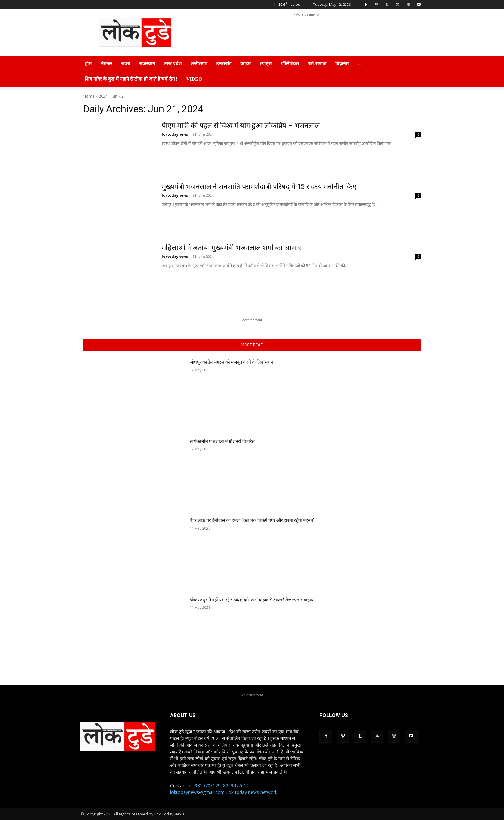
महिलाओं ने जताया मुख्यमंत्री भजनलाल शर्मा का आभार (231, 248)
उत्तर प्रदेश (173, 64)
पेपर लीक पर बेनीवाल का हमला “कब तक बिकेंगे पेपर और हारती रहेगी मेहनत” (252, 520)
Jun (115, 96)
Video (194, 79)
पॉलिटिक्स (290, 64)
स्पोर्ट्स (266, 64)
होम (88, 64)
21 (124, 96)
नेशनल (106, 64)
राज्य (126, 64)
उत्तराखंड (224, 64)
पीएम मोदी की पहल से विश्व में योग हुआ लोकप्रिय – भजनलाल (241, 126)
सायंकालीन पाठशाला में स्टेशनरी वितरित (222, 441)
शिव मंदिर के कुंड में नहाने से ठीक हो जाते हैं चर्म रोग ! (131, 79)
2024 (103, 96)
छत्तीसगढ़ (199, 64)
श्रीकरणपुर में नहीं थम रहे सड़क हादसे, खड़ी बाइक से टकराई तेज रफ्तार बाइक (251, 600)
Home (89, 96)
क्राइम (246, 64)
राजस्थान (147, 64)
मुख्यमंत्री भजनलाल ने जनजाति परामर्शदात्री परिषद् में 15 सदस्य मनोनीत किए (259, 187)
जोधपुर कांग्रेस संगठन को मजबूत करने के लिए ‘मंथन (231, 362)
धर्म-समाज (317, 64)
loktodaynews (175, 134)
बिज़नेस (342, 64)
